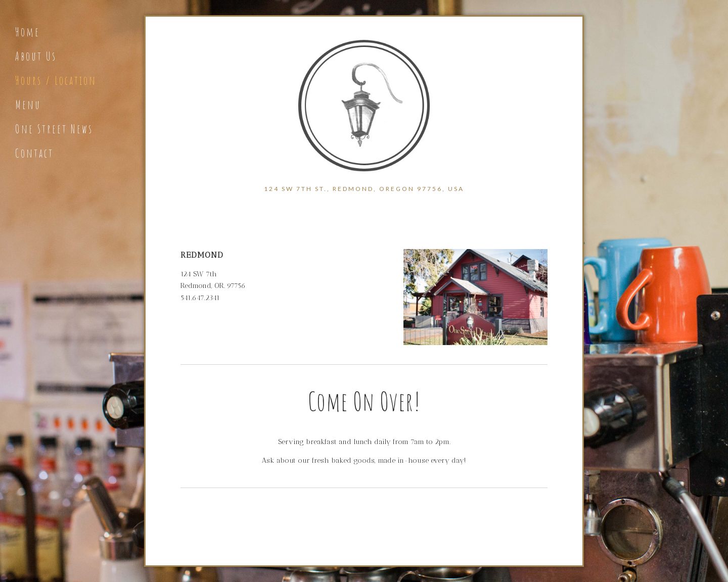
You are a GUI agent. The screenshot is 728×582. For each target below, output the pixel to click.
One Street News (54, 129)
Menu (28, 105)
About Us (36, 56)
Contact (34, 153)
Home (28, 32)
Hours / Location (56, 80)
